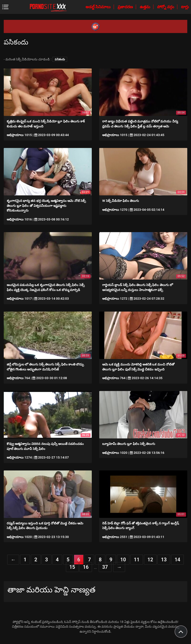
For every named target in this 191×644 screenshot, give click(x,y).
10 (123, 560)
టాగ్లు (185, 7)
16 (86, 567)
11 (137, 560)
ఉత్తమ (145, 7)
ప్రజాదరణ (126, 7)
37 (105, 567)
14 (177, 560)
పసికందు (60, 59)
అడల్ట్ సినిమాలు (99, 7)
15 (72, 567)
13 (164, 560)
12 (150, 560)
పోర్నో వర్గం (166, 7)
